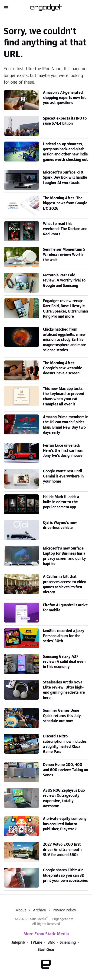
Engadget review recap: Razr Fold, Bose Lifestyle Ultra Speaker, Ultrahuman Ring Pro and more (65, 309)
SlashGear (46, 950)
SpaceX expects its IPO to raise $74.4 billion (65, 121)
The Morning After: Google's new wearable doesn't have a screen (63, 368)
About (21, 910)
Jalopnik (18, 942)
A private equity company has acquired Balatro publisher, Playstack (65, 824)
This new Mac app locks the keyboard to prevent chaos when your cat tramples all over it (64, 397)
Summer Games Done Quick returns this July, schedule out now (62, 716)
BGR (51, 942)
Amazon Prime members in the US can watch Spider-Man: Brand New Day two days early (66, 425)
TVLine (36, 942)
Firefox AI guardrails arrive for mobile (65, 608)
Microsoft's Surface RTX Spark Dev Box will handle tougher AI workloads (65, 178)
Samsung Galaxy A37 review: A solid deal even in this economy (64, 662)
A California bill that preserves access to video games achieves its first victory (65, 584)
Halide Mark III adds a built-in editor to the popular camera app (61, 502)
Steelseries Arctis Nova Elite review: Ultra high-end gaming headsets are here (64, 690)
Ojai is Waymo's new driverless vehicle (60, 525)
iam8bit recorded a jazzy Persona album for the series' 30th (64, 636)
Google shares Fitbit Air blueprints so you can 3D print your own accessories (65, 875)
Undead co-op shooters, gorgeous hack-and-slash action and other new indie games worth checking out (65, 152)
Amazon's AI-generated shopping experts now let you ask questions (64, 98)
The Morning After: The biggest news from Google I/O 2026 (65, 203)
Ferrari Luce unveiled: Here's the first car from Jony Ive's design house (63, 451)
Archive (39, 910)
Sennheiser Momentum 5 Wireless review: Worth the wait (64, 255)
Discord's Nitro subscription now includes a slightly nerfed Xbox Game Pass (65, 744)
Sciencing (68, 942)
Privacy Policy (64, 910)
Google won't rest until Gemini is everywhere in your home (63, 476)
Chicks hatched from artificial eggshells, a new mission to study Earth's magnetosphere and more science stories (65, 340)
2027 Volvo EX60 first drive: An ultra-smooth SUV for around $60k (62, 850)
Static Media (37, 919)
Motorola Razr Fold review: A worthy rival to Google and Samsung (64, 280)
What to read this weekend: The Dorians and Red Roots (65, 229)
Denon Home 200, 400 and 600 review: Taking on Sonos (66, 770)
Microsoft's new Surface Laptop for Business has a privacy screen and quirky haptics (64, 556)
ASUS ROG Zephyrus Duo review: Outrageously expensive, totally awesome (64, 798)
